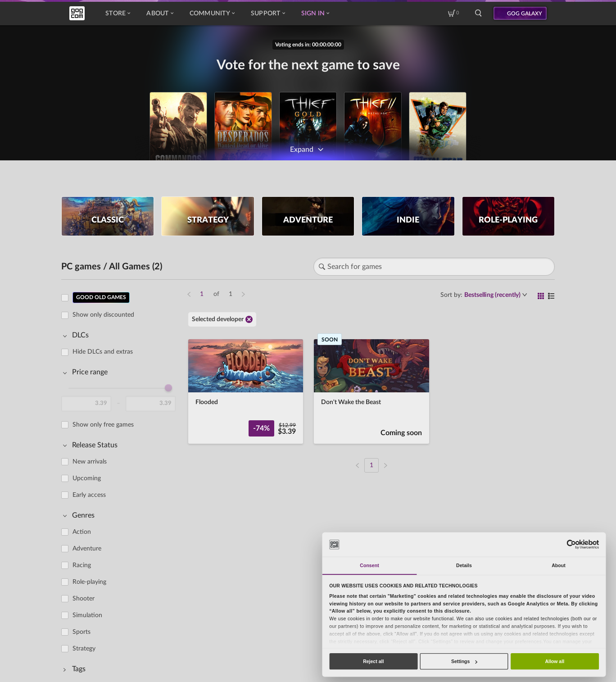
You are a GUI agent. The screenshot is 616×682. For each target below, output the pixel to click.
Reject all (373, 661)
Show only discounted (103, 315)
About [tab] (559, 565)
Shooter (84, 599)
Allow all (555, 661)
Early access (89, 495)
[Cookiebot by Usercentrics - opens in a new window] (571, 544)
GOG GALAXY (525, 14)
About (160, 14)
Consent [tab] (369, 565)
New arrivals (90, 462)
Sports (82, 632)
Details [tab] (464, 565)
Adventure (87, 549)
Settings (464, 661)
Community (212, 14)
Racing (82, 565)
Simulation (87, 615)
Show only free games (103, 425)
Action (82, 532)
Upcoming (87, 478)
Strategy (84, 649)
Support (268, 14)
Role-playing (89, 582)
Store (118, 14)
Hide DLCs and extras (103, 352)
